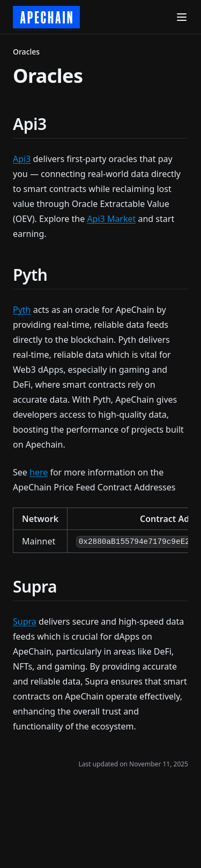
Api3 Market (111, 219)
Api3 (22, 159)
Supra (25, 621)
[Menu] (182, 17)
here (39, 472)
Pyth (22, 310)
